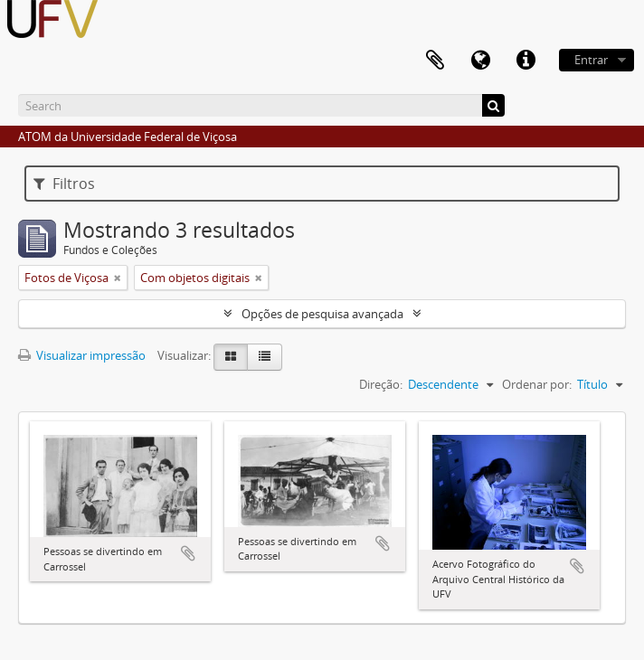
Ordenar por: (537, 384)
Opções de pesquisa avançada (322, 314)
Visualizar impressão (82, 355)
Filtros (64, 184)
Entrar (591, 60)
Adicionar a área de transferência (188, 553)
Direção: (381, 384)
